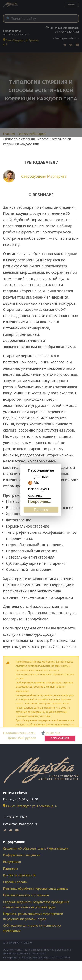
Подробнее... (39, 501)
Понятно (41, 510)
